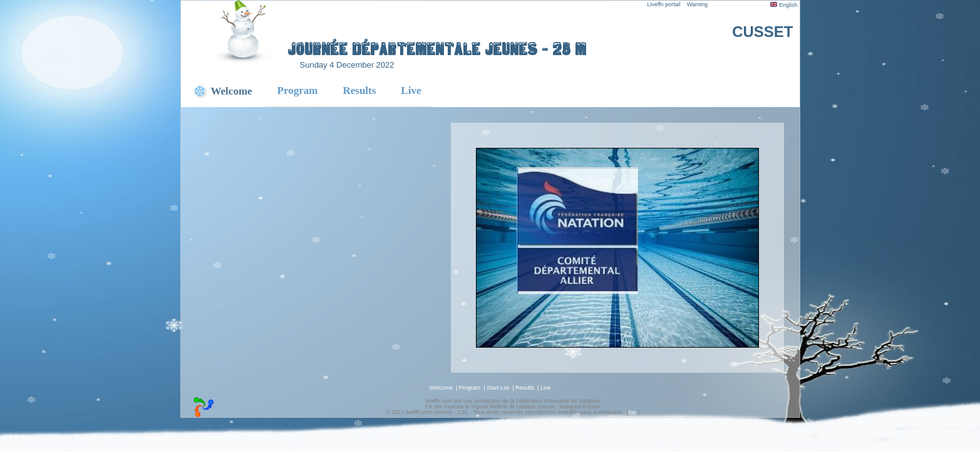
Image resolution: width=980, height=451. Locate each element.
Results (359, 91)
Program (298, 91)
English (784, 5)
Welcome (441, 388)
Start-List (498, 388)
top (632, 412)
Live (411, 91)
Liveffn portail (664, 4)
